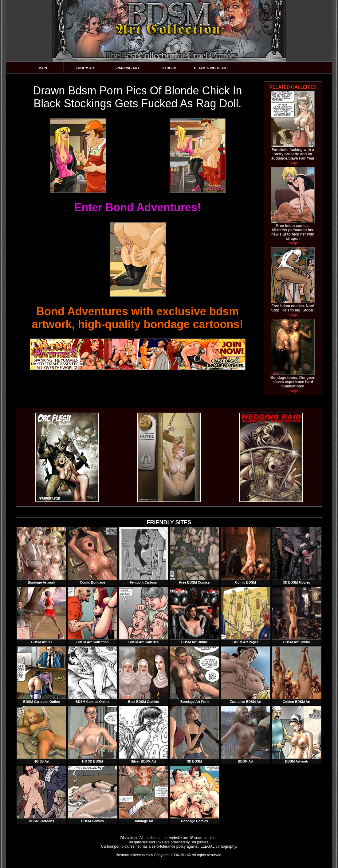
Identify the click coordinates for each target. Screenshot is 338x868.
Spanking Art (127, 68)
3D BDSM (169, 68)
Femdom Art (85, 68)
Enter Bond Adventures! (138, 207)
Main (43, 68)
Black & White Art (211, 68)
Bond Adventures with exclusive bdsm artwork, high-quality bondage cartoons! (137, 318)
